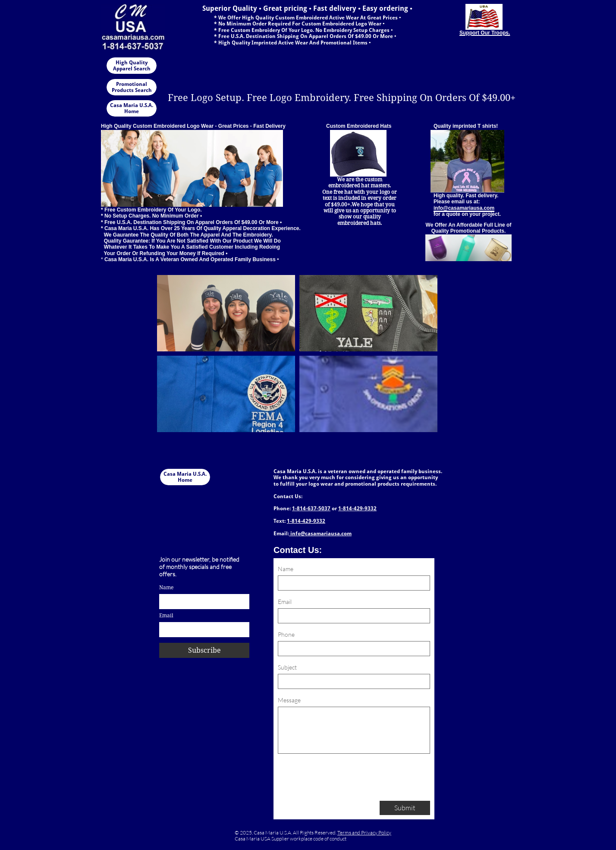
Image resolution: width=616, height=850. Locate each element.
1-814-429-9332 (357, 509)
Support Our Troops (484, 33)
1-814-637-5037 (311, 509)
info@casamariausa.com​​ (320, 534)
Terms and (349, 833)
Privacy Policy (376, 833)
